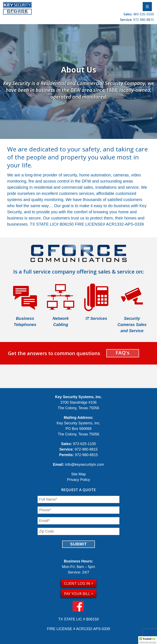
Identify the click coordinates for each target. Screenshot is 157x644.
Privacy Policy (78, 480)
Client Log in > (79, 583)
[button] (148, 640)
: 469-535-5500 (139, 14)
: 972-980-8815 (137, 20)
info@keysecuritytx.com (84, 465)
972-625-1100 (84, 444)
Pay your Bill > (79, 594)
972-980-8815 (86, 449)
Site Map (78, 474)
